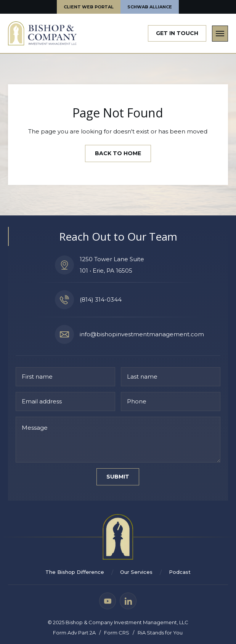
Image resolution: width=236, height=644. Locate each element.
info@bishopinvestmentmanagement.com (142, 334)
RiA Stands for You (160, 633)
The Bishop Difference (75, 572)
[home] (42, 33)
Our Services (136, 572)
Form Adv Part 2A (74, 633)
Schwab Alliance (150, 7)
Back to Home (118, 153)
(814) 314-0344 (101, 300)
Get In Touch (177, 33)
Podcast (180, 572)
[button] (220, 34)
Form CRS (117, 633)
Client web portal (89, 7)
